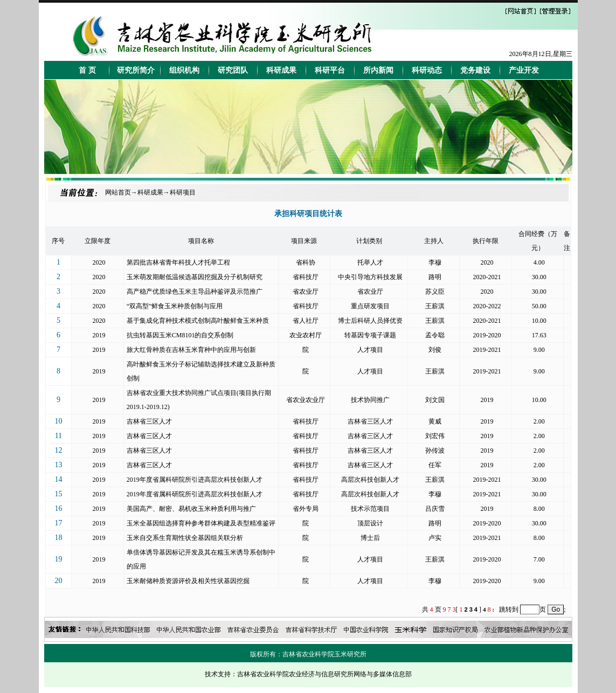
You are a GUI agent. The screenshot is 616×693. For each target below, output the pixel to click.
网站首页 (118, 192)
